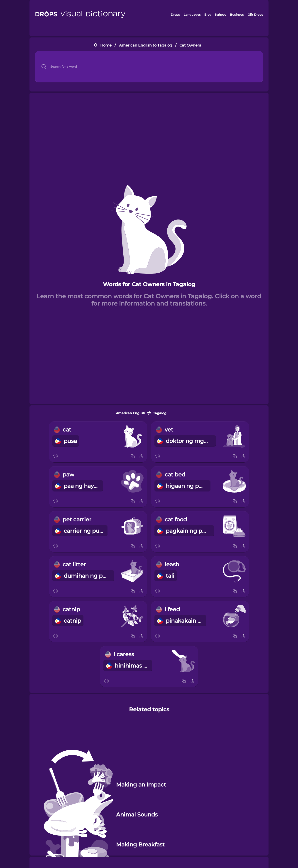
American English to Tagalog (146, 45)
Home (106, 45)
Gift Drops (255, 15)
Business (237, 15)
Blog (208, 15)
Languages (192, 15)
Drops (175, 15)
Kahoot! (221, 15)
